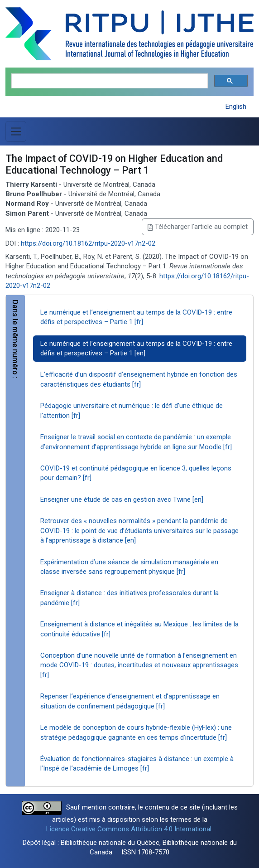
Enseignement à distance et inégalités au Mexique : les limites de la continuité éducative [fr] (139, 629)
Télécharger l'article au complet (198, 227)
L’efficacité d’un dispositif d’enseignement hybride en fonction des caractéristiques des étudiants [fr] (139, 379)
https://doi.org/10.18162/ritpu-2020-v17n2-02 (88, 243)
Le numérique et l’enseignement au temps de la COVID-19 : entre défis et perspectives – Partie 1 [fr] (136, 317)
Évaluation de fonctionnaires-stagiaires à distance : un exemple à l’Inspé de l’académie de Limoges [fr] (137, 764)
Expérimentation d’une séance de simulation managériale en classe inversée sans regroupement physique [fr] (129, 567)
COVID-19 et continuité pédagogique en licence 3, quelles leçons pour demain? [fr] (136, 473)
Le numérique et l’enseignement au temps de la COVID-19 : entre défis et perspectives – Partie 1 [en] (136, 348)
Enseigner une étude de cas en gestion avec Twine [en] (122, 499)
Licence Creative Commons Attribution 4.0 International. (129, 829)
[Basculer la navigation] (16, 131)
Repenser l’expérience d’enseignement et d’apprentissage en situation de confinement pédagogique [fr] (130, 701)
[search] (109, 81)
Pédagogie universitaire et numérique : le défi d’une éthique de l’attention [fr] (132, 410)
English (236, 107)
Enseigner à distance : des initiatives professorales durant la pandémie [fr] (129, 598)
